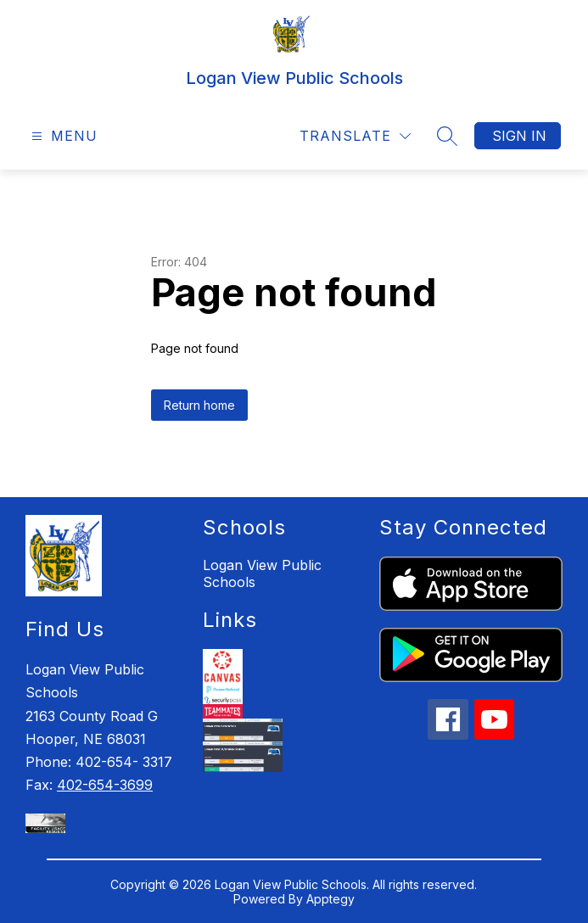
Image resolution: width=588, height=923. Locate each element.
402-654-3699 (105, 785)
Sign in (519, 136)
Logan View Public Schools (262, 573)
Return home (199, 405)
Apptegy (330, 899)
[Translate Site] (355, 136)
